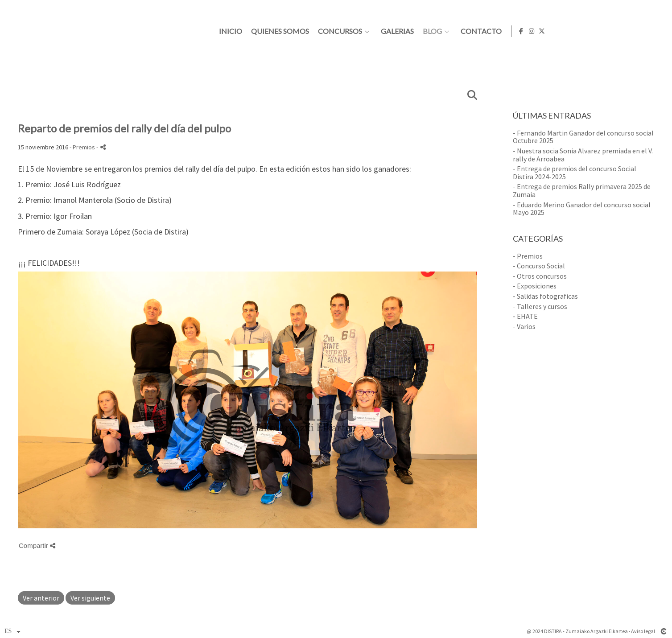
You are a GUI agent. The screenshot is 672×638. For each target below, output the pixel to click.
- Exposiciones (535, 286)
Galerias (512, 31)
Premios (84, 147)
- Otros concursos (540, 276)
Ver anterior (41, 598)
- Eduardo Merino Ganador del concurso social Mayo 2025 (582, 209)
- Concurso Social (539, 266)
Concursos (455, 31)
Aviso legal (643, 631)
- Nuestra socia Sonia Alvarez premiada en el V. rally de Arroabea (583, 155)
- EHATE (525, 316)
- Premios (528, 256)
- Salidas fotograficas (545, 296)
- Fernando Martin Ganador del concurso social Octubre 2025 (583, 137)
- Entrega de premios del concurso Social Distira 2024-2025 (575, 173)
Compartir (37, 545)
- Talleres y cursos (540, 306)
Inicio (345, 31)
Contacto (596, 31)
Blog (547, 31)
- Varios (524, 326)
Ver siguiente (90, 598)
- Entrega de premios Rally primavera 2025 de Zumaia (582, 190)
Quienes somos (395, 31)
